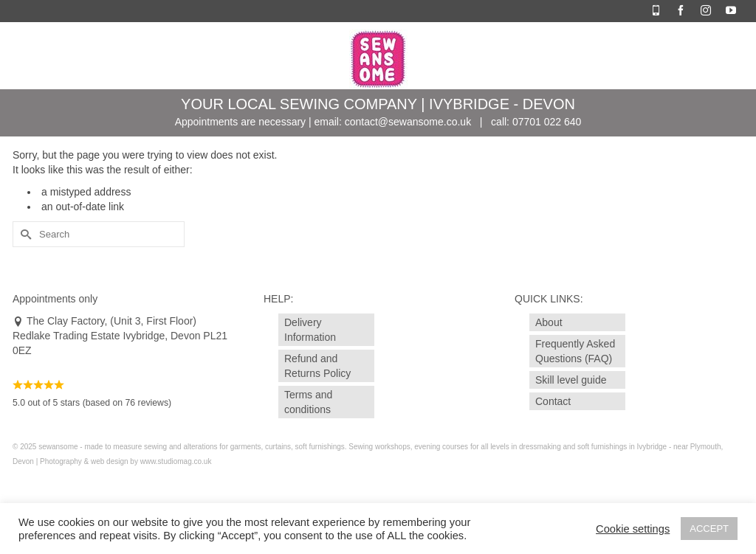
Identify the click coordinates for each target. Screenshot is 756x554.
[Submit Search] (24, 234)
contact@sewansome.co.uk (408, 122)
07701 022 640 (547, 122)
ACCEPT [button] (709, 529)
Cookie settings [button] (633, 529)
